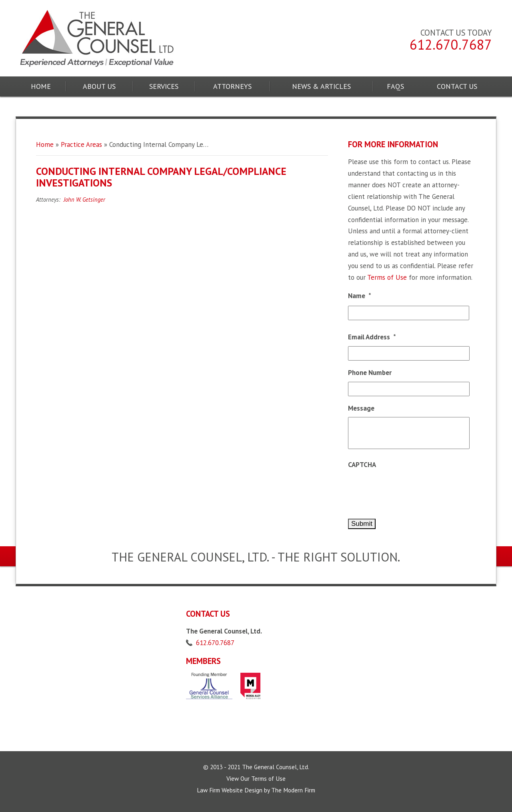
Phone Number (370, 373)
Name (360, 296)
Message (361, 408)
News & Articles (321, 86)
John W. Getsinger (84, 199)
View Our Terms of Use (256, 778)
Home (41, 86)
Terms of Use (387, 277)
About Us (99, 86)
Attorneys (232, 86)
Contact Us (457, 86)
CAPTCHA (362, 465)
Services (164, 86)
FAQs (395, 86)
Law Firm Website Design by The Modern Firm (256, 790)
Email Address (372, 337)
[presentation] (409, 489)
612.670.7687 (451, 44)
